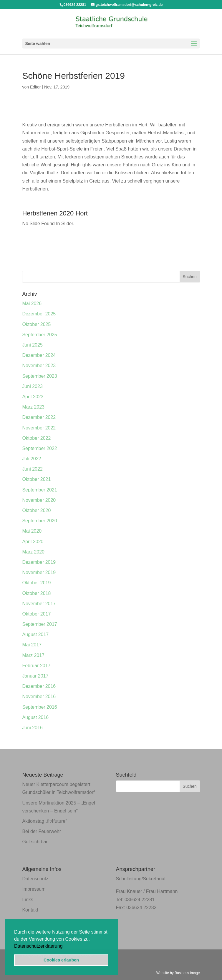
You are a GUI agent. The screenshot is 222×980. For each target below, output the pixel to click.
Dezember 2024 (39, 355)
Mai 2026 (32, 303)
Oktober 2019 (36, 583)
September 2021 (39, 490)
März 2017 (33, 655)
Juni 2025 (32, 345)
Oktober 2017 (36, 614)
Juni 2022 (32, 469)
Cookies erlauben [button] (61, 960)
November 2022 (39, 428)
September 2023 (39, 376)
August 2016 (35, 717)
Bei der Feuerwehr (42, 831)
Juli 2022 (32, 459)
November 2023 (39, 366)
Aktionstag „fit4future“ (44, 821)
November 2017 (39, 604)
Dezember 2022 (39, 417)
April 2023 (33, 397)
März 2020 (33, 552)
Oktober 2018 (36, 593)
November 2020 (39, 500)
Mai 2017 (32, 645)
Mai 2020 (32, 531)
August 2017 (35, 634)
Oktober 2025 (36, 324)
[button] (65, 946)
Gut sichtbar (35, 842)
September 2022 (39, 448)
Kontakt (30, 910)
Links (28, 900)
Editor (35, 87)
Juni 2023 (32, 386)
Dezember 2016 (39, 686)
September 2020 (39, 521)
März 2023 (33, 407)
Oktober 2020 (36, 510)
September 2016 (39, 707)
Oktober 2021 (36, 479)
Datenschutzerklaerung (38, 946)
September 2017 (39, 624)
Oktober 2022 (36, 438)
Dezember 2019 (39, 562)
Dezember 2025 (39, 314)
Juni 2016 (32, 728)
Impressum (34, 889)
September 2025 (39, 335)
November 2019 (39, 572)
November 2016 (39, 696)
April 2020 (33, 542)
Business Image (187, 973)
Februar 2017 (36, 666)
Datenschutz (35, 879)
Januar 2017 (35, 676)
